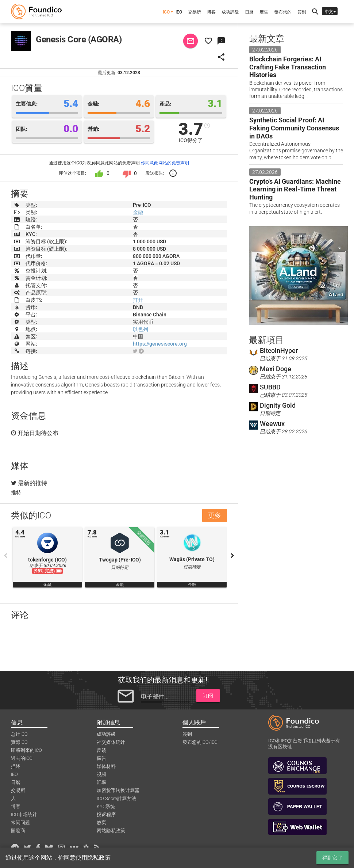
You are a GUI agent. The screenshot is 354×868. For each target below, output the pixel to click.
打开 (138, 300)
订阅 (208, 696)
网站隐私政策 (111, 831)
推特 (16, 492)
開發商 (18, 831)
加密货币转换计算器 (118, 790)
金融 (138, 212)
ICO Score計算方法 (116, 798)
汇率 (101, 782)
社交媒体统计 (111, 742)
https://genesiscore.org (160, 344)
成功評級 (230, 12)
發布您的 (283, 12)
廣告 (264, 12)
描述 (16, 766)
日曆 (249, 12)
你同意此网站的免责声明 (165, 163)
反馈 (101, 750)
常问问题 (20, 823)
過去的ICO (22, 758)
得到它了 (332, 858)
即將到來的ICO (26, 750)
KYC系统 (106, 806)
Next (232, 556)
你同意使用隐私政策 (84, 858)
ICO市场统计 (24, 814)
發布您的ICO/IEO (200, 742)
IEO (179, 12)
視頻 (101, 774)
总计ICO (19, 734)
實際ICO (19, 742)
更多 (215, 515)
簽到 (302, 12)
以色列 (141, 329)
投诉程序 (106, 814)
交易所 (195, 12)
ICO (166, 12)
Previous (5, 556)
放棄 (101, 823)
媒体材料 (106, 766)
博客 (211, 12)
